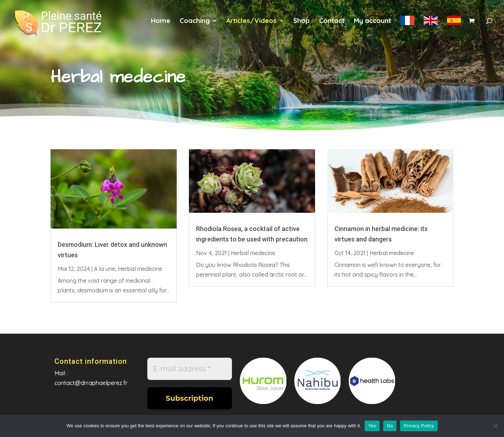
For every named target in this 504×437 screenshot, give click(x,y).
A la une (104, 269)
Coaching (195, 21)
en (431, 25)
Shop (301, 21)
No (390, 426)
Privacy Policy (419, 426)
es (454, 25)
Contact (332, 21)
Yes (372, 426)
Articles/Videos (251, 21)
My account (372, 21)
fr (407, 25)
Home (161, 21)
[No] (495, 426)
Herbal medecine (140, 269)
